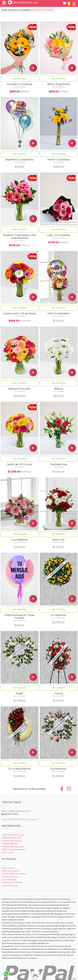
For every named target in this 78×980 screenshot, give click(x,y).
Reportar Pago (9, 880)
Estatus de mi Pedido (12, 882)
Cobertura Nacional (11, 838)
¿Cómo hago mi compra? (14, 874)
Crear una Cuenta (10, 871)
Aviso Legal (7, 852)
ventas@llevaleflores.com (16, 811)
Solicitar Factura (10, 886)
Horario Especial (10, 844)
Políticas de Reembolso (14, 850)
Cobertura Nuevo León (13, 835)
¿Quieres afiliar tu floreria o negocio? (20, 819)
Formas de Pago (10, 877)
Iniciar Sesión (8, 868)
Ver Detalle (19, 79)
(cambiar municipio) (43, 10)
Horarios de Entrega (12, 841)
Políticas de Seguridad (13, 847)
